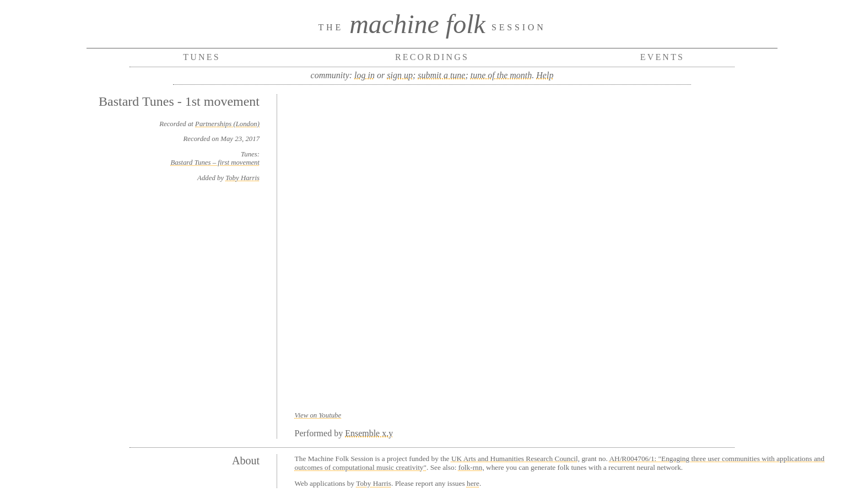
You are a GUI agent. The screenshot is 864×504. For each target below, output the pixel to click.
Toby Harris (242, 178)
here (473, 483)
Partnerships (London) (227, 124)
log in (364, 75)
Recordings (432, 57)
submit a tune (441, 75)
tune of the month (501, 75)
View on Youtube (318, 415)
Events (663, 57)
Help (545, 75)
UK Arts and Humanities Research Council (515, 459)
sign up (400, 75)
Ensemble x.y (369, 433)
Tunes (202, 57)
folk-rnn (471, 467)
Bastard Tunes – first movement (215, 162)
